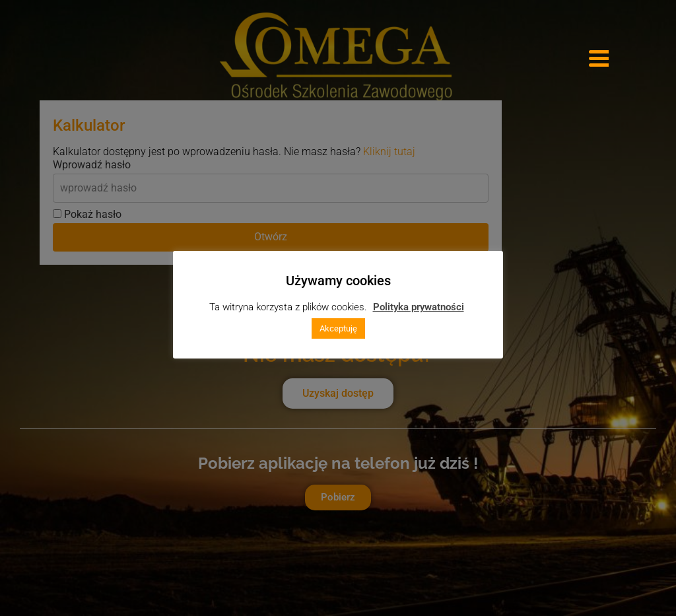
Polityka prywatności (419, 307)
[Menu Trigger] (599, 58)
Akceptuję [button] (338, 328)
